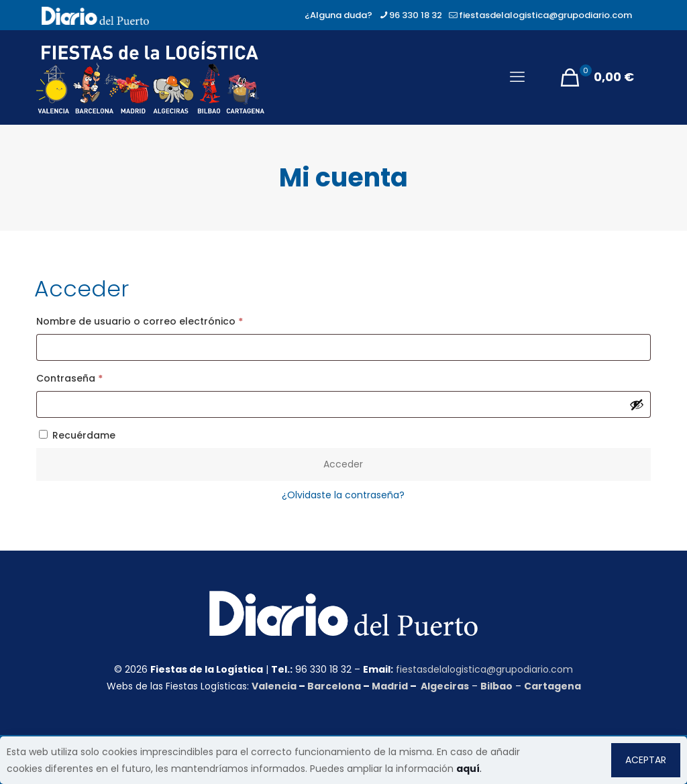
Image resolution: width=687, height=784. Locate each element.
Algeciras (445, 686)
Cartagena (552, 686)
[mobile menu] (517, 77)
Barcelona (334, 686)
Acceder (343, 464)
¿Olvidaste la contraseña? (343, 495)
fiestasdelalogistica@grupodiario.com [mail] (545, 15)
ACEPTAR (646, 760)
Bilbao (496, 686)
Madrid (390, 686)
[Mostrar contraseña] (637, 404)
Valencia (274, 686)
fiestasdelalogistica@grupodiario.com (484, 669)
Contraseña (97, 377)
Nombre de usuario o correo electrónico (167, 320)
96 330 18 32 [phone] (416, 15)
